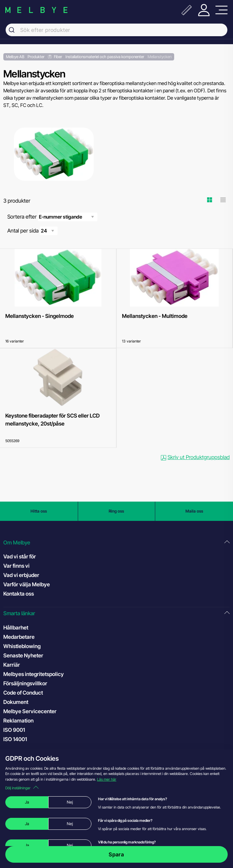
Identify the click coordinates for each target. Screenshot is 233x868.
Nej (70, 802)
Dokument (16, 702)
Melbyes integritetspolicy (34, 674)
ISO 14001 (22, 739)
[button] (116, 543)
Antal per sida (32, 231)
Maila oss (194, 511)
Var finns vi (16, 566)
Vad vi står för (20, 556)
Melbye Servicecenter (30, 711)
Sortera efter (52, 217)
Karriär (12, 665)
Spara (116, 854)
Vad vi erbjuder (21, 575)
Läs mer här (107, 779)
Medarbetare (19, 637)
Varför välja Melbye (27, 584)
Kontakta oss (19, 594)
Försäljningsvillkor (25, 683)
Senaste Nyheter (23, 655)
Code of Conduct (30, 692)
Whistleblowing (22, 646)
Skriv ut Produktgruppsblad (195, 457)
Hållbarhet (16, 627)
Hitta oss (39, 511)
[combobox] (116, 30)
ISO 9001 (21, 729)
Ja (27, 802)
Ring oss (116, 511)
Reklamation (18, 721)
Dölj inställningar (22, 788)
